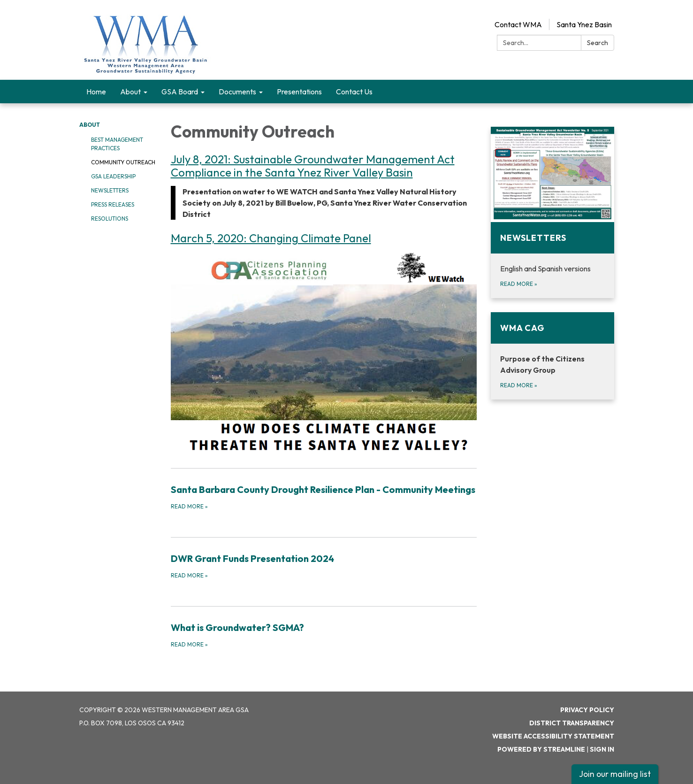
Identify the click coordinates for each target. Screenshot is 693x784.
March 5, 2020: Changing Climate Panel (271, 238)
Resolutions (110, 219)
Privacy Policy (587, 710)
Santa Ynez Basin (584, 24)
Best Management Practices (117, 144)
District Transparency (572, 723)
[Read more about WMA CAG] (552, 356)
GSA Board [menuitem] (180, 92)
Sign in (602, 749)
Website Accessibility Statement (553, 736)
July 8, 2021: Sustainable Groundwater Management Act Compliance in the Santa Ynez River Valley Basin (313, 166)
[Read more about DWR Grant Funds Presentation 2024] (324, 566)
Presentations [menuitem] (299, 92)
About (90, 125)
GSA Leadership (113, 176)
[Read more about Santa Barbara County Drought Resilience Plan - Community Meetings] (324, 497)
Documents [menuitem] (237, 92)
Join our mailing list (615, 774)
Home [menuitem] (96, 92)
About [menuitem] (130, 92)
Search (598, 43)
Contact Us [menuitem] (354, 92)
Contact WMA (518, 24)
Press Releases (113, 204)
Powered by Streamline (541, 749)
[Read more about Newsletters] (552, 212)
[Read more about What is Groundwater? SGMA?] (324, 635)
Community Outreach (123, 162)
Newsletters (110, 190)
